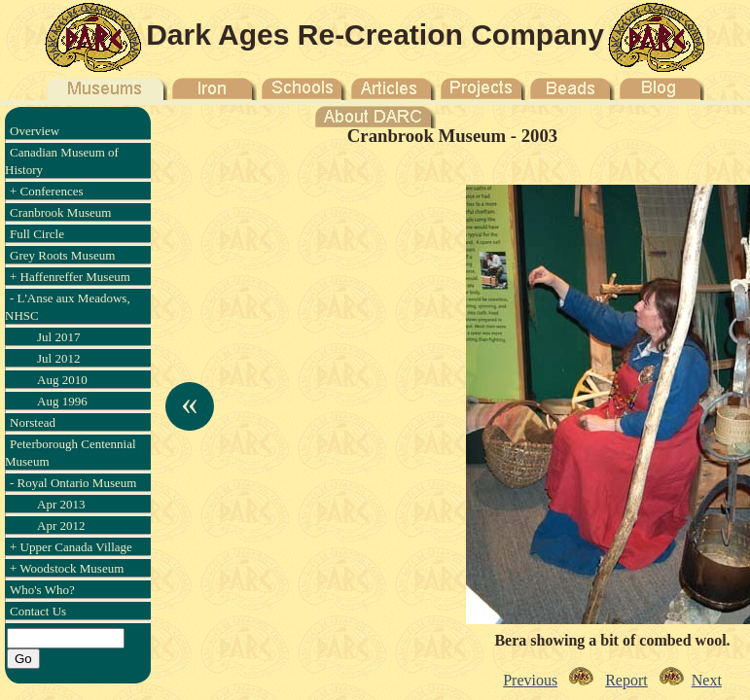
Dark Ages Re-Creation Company (375, 35)
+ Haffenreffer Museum (70, 277)
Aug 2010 (62, 380)
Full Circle (37, 234)
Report (626, 680)
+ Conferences (47, 191)
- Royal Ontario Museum (73, 483)
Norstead (33, 422)
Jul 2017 (58, 337)
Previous (530, 680)
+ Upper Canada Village (71, 547)
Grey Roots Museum (62, 255)
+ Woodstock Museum (67, 568)
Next (707, 680)
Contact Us (38, 611)
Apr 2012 (61, 525)
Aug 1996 (62, 401)
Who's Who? (42, 590)
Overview (35, 131)
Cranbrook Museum (60, 212)
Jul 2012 (58, 358)
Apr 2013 (61, 504)
